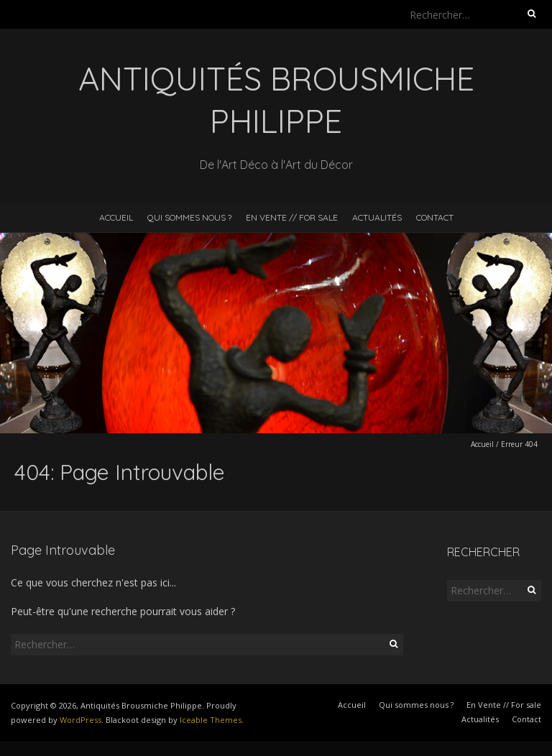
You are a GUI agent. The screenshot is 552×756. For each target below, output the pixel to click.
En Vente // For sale (292, 217)
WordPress (80, 720)
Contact (435, 217)
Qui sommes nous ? (189, 217)
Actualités (377, 217)
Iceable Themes (211, 720)
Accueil (116, 217)
